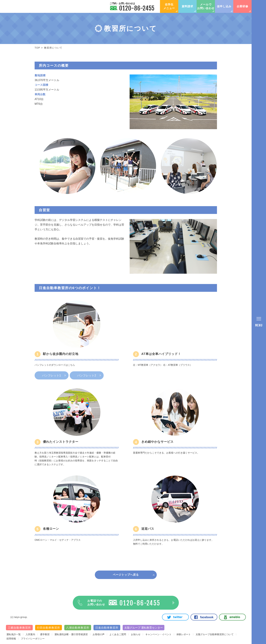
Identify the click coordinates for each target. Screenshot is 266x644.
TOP (37, 48)
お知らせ (136, 634)
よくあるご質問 (118, 634)
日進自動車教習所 (107, 628)
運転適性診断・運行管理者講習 (71, 634)
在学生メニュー (169, 6)
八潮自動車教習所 (78, 628)
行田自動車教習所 (49, 628)
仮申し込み (224, 6)
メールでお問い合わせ (206, 6)
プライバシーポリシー (33, 639)
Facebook (204, 617)
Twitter (175, 617)
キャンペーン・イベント (158, 634)
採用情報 (11, 639)
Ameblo (232, 617)
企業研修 (242, 6)
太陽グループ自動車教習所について (215, 634)
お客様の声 (99, 634)
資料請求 (187, 6)
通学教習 (45, 634)
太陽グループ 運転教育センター (144, 628)
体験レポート (184, 634)
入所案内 (30, 634)
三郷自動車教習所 (19, 628)
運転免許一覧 (14, 634)
